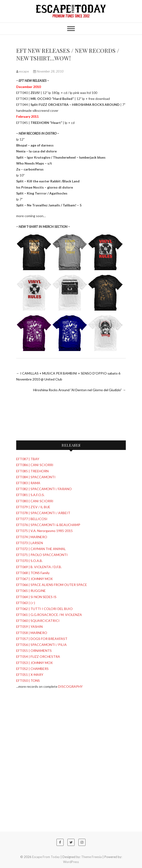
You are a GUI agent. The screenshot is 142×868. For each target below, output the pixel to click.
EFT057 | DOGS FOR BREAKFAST (42, 639)
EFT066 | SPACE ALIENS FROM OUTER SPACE (52, 585)
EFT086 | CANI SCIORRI (35, 465)
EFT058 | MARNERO (32, 633)
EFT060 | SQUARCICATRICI (38, 621)
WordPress (71, 862)
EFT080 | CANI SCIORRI (35, 501)
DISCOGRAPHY (70, 686)
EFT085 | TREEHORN (32, 471)
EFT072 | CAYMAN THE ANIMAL (41, 549)
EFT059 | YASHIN (29, 627)
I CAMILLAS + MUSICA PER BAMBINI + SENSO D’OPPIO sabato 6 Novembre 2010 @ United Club (68, 376)
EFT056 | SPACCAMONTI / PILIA (41, 645)
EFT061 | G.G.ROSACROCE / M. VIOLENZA (49, 615)
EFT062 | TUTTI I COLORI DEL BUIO (44, 609)
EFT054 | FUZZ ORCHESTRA (38, 656)
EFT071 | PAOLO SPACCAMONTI (42, 555)
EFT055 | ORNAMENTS (34, 651)
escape (23, 71)
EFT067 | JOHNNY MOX (34, 579)
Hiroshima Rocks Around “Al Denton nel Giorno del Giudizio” (79, 390)
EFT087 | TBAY (28, 459)
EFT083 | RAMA (28, 483)
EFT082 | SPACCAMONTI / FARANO (44, 489)
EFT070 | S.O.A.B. (29, 561)
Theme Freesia (91, 857)
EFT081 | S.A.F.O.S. (30, 495)
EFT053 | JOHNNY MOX (34, 663)
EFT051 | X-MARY (30, 675)
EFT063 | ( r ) (26, 603)
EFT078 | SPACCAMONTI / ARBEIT (43, 513)
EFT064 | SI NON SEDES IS (36, 597)
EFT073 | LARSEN (30, 543)
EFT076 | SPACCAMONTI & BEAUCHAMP (48, 525)
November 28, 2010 (48, 71)
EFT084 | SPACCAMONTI (36, 477)
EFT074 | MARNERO (32, 537)
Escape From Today (46, 857)
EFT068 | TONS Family (33, 573)
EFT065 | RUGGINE (31, 591)
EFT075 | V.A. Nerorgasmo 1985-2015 (44, 531)
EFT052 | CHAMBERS (32, 669)
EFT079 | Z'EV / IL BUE (33, 507)
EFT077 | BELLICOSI (32, 519)
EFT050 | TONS (28, 680)
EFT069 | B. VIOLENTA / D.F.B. (39, 567)
